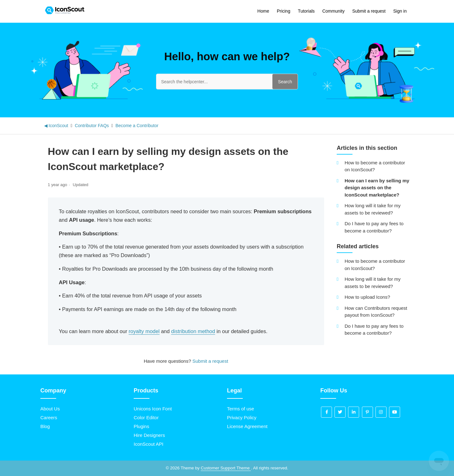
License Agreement (247, 426)
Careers (49, 417)
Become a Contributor (137, 126)
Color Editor (146, 417)
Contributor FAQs (92, 126)
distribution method (193, 331)
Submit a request (369, 11)
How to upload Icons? (367, 297)
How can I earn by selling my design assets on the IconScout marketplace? (377, 188)
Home (263, 11)
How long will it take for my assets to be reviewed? (373, 209)
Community (333, 11)
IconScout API (148, 444)
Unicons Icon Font (153, 409)
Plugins (141, 426)
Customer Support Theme (226, 468)
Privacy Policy (242, 417)
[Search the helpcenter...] (227, 81)
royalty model (144, 331)
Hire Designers (149, 435)
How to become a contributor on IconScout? (375, 166)
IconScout (58, 126)
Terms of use (241, 409)
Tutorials (306, 11)
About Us (50, 409)
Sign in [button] (400, 11)
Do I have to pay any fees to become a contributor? (374, 227)
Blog (45, 426)
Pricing (284, 11)
